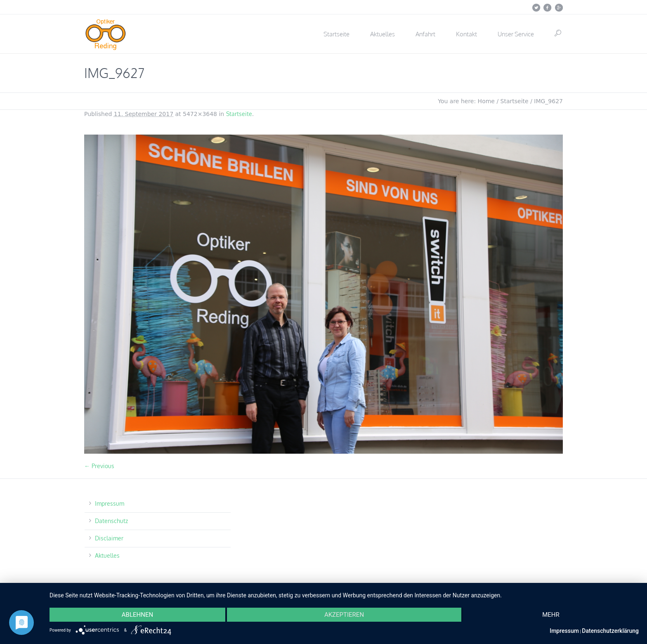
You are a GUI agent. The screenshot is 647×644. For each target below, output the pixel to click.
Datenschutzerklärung (610, 631)
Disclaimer (109, 538)
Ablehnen (137, 615)
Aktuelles (107, 555)
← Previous (99, 466)
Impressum (110, 503)
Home (486, 101)
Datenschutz (111, 521)
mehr (551, 615)
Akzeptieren (344, 615)
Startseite (515, 101)
